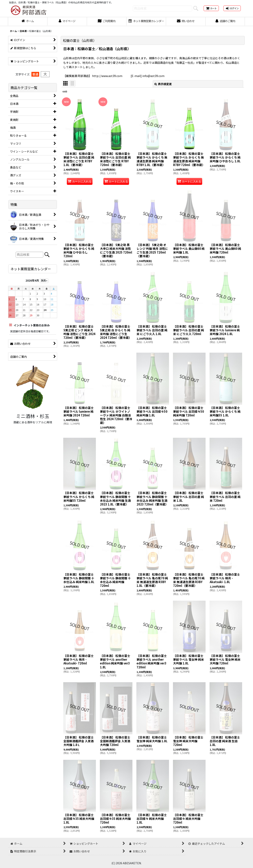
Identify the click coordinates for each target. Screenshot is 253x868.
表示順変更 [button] (163, 84)
